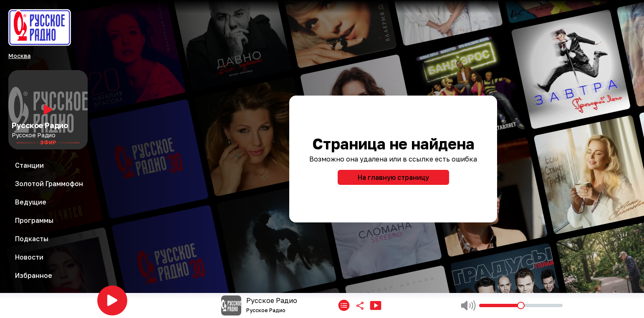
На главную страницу (393, 177)
